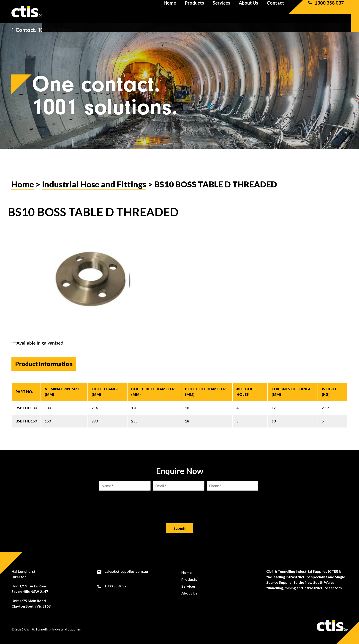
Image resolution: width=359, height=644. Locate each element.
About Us (248, 11)
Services (221, 11)
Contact (275, 11)
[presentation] (179, 503)
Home (170, 11)
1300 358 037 (326, 11)
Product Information (44, 364)
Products (194, 11)
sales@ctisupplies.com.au (122, 571)
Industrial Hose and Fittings (94, 184)
